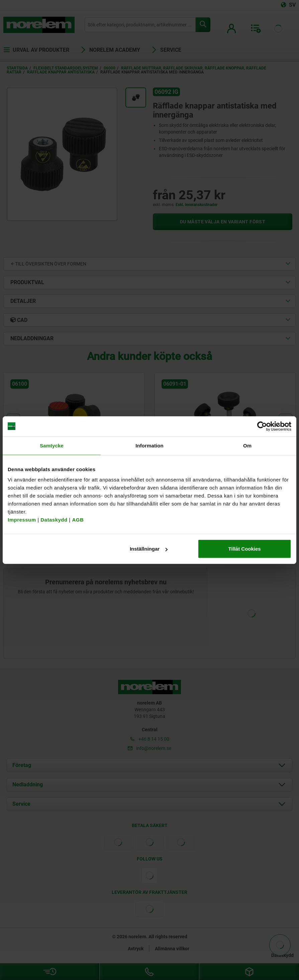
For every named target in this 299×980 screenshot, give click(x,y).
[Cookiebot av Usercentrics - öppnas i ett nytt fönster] (262, 426)
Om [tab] (247, 445)
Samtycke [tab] (52, 445)
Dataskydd (54, 520)
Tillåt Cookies (244, 549)
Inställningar (149, 549)
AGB (78, 520)
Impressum (22, 520)
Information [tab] (149, 445)
